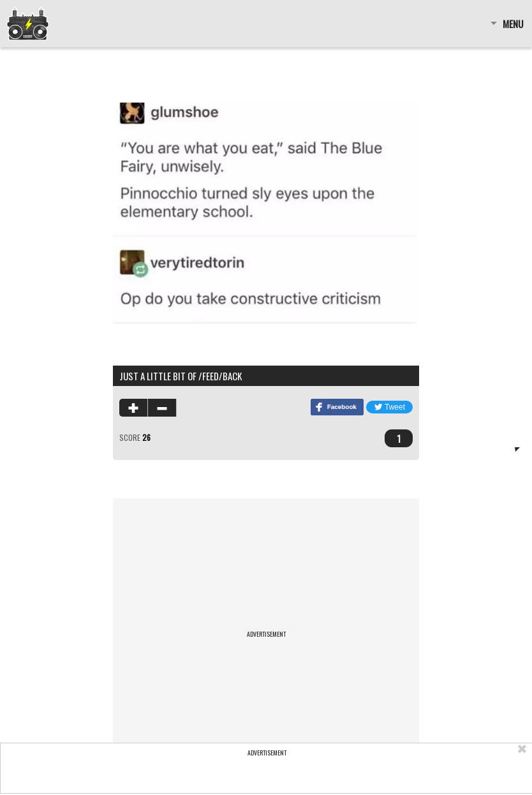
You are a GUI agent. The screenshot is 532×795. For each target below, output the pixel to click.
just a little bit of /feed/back (181, 376)
